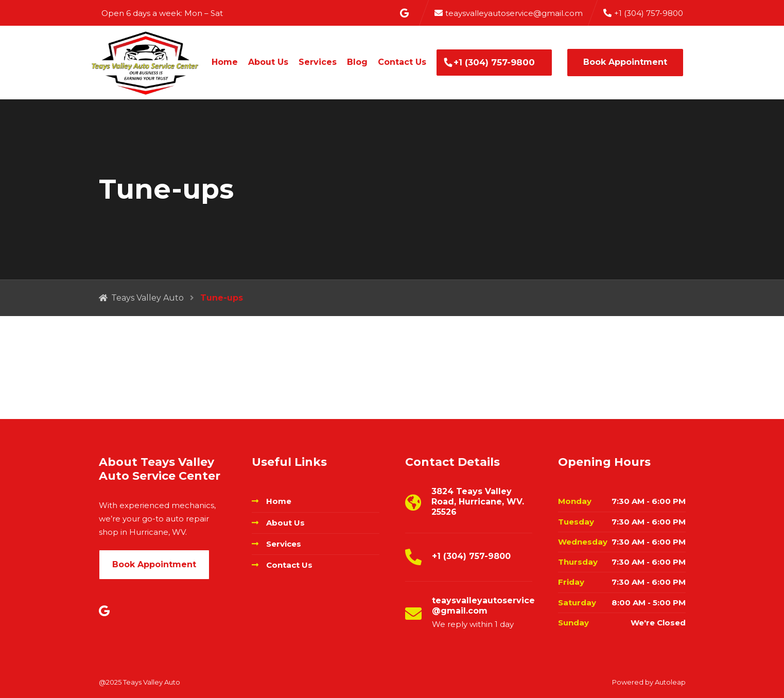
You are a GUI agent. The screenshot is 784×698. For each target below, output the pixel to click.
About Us (268, 62)
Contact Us (402, 62)
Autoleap (670, 682)
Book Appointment (625, 62)
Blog (357, 62)
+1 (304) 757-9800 (494, 62)
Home (225, 62)
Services (318, 62)
